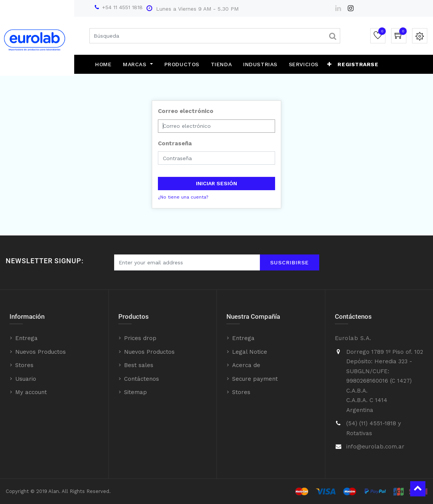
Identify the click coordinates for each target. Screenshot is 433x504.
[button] (330, 64)
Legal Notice (250, 352)
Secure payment (255, 379)
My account (31, 392)
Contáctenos (142, 379)
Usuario (26, 379)
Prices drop (140, 338)
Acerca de (246, 365)
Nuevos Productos (41, 352)
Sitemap (135, 392)
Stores (24, 365)
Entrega (26, 338)
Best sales (139, 365)
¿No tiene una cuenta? (183, 197)
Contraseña (175, 143)
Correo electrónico (186, 111)
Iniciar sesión (216, 183)
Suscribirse (290, 262)
